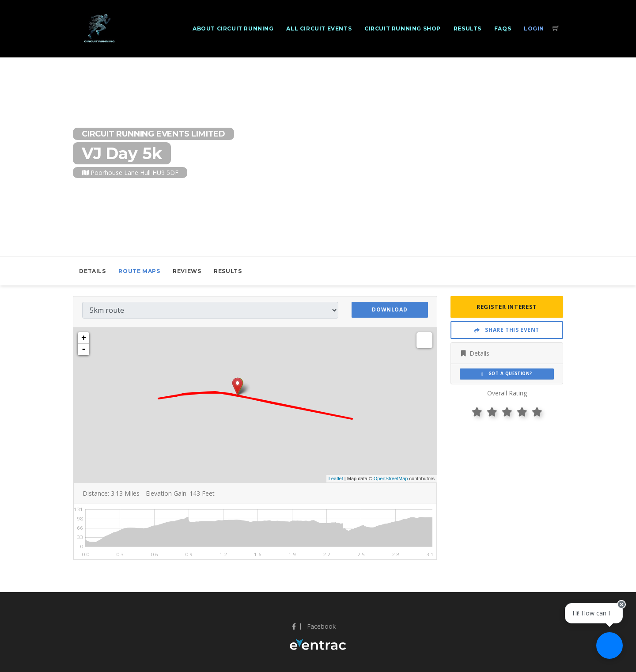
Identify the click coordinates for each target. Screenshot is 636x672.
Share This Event (507, 330)
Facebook (314, 626)
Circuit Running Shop (403, 28)
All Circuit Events (319, 28)
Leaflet (336, 478)
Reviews (187, 271)
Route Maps (139, 271)
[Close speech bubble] (621, 604)
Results (468, 28)
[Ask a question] (609, 645)
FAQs (503, 28)
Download (390, 309)
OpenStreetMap (391, 478)
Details (92, 271)
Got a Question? (507, 374)
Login (534, 28)
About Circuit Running (233, 28)
